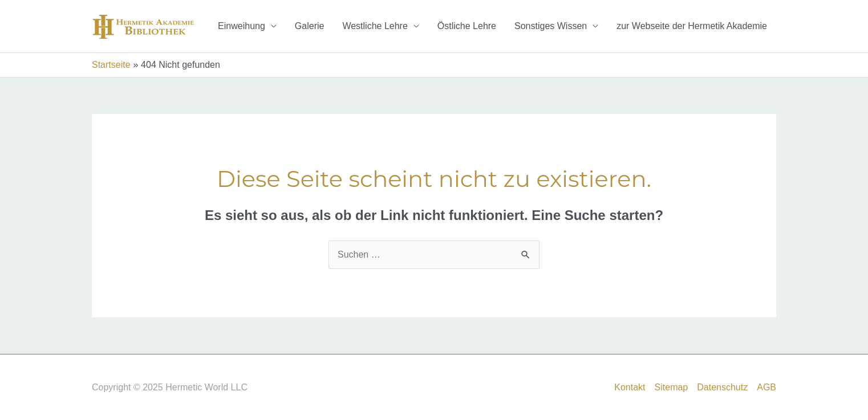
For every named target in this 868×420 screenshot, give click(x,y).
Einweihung (242, 26)
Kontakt (630, 387)
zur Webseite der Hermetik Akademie (692, 26)
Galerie (310, 26)
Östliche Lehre (467, 26)
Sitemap (672, 387)
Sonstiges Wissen (551, 26)
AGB (766, 387)
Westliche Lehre (375, 26)
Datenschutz (722, 387)
